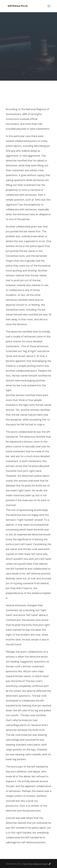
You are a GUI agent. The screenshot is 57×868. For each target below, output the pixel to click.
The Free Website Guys (35, 864)
